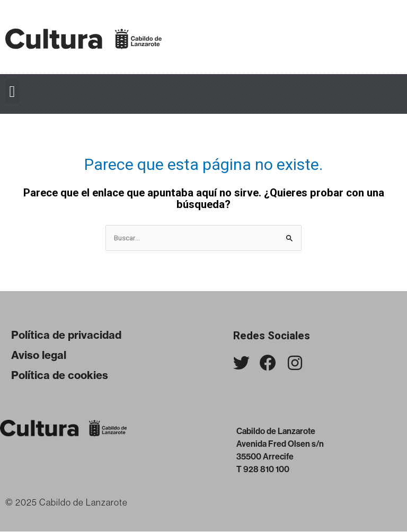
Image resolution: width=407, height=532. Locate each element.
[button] (12, 91)
